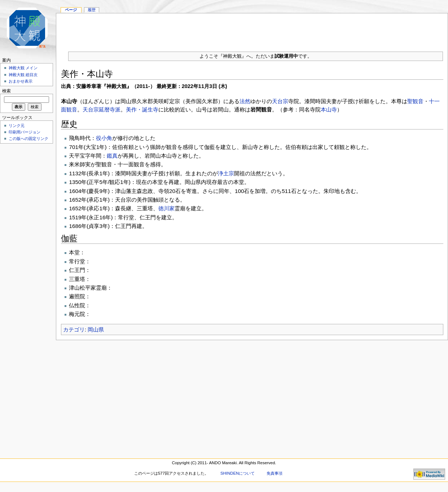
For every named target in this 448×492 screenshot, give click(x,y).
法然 (245, 101)
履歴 (92, 10)
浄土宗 (226, 173)
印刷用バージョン (25, 132)
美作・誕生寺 (142, 109)
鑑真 (112, 156)
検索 (6, 91)
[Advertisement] (25, 254)
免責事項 (274, 473)
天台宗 (280, 101)
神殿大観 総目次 (23, 75)
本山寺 (329, 109)
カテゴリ (74, 330)
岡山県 (96, 330)
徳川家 (166, 208)
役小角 (104, 138)
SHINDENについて (238, 473)
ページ (71, 10)
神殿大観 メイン (23, 68)
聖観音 (415, 101)
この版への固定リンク (28, 139)
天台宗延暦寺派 (102, 109)
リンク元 (17, 126)
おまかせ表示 (21, 81)
